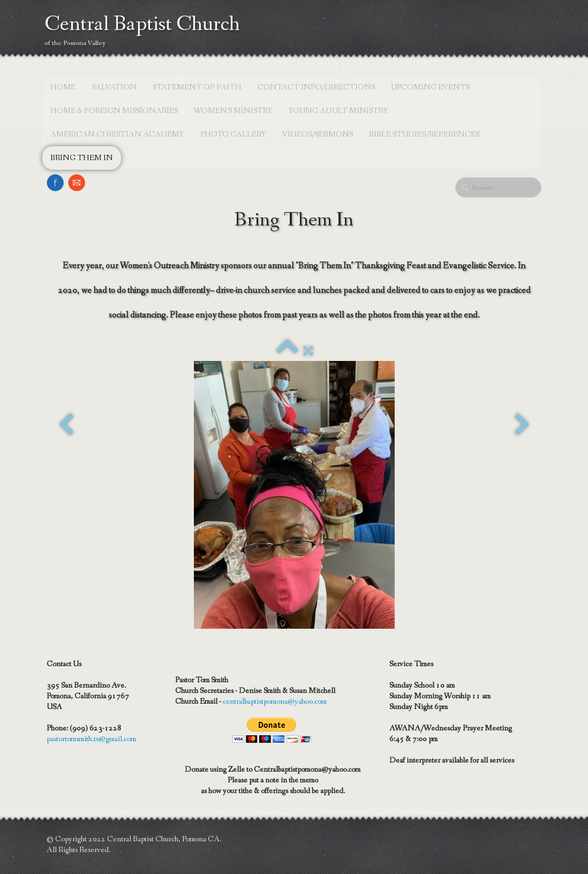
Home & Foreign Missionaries (114, 111)
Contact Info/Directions (316, 87)
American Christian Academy (117, 134)
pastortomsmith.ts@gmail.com (91, 739)
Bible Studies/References (424, 134)
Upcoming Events (430, 87)
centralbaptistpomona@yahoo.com (275, 702)
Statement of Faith (197, 87)
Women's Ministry (233, 111)
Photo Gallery (233, 134)
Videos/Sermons (318, 134)
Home (63, 87)
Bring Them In (82, 158)
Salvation (114, 87)
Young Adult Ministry (338, 111)
